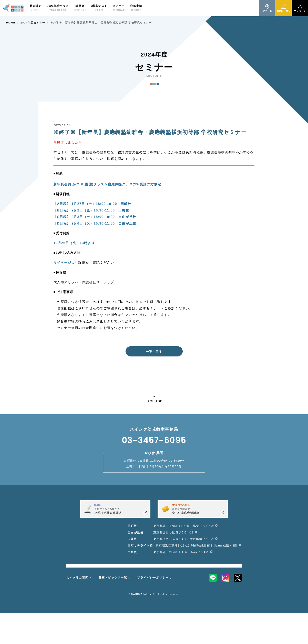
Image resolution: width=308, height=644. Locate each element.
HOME (11, 23)
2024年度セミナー (33, 23)
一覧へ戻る (154, 352)
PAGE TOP (154, 398)
